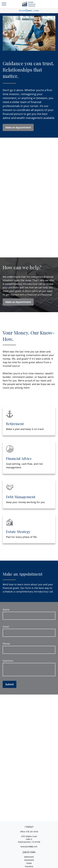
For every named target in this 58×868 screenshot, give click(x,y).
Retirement (29, 857)
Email (6, 627)
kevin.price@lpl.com (29, 847)
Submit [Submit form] (10, 684)
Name (6, 610)
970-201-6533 (32, 832)
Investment (29, 860)
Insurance (29, 866)
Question (8, 661)
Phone (6, 644)
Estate (29, 863)
